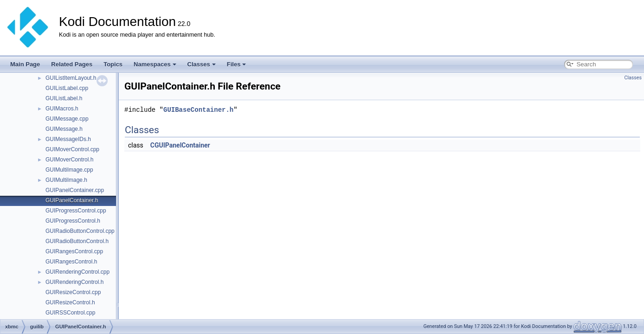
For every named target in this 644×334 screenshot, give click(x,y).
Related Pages (72, 64)
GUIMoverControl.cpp (72, 149)
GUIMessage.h (64, 129)
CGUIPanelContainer (180, 145)
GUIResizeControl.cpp (73, 292)
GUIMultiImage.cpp (69, 170)
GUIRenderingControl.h (74, 282)
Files (237, 64)
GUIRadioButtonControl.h (77, 241)
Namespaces (155, 64)
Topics (113, 64)
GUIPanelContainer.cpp (75, 190)
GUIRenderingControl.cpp (77, 272)
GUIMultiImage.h (66, 180)
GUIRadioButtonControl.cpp (80, 231)
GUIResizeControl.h (70, 302)
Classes (202, 64)
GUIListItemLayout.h (71, 78)
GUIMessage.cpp (67, 119)
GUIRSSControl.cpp (70, 313)
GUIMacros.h (62, 109)
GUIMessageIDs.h (68, 139)
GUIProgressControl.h (73, 221)
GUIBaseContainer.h (198, 110)
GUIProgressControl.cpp (76, 211)
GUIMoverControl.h (69, 160)
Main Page (25, 64)
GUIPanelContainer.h (72, 200)
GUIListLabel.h (64, 98)
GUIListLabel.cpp (67, 88)
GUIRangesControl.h (71, 262)
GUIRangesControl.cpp (74, 251)
